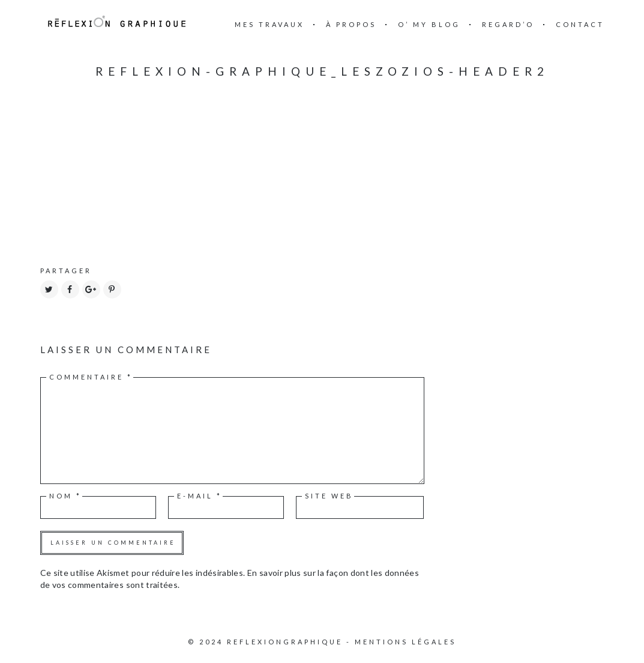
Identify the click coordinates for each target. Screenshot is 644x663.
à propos (351, 24)
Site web (329, 496)
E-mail (200, 496)
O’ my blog (429, 24)
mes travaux (269, 24)
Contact (580, 24)
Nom (65, 496)
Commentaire (91, 377)
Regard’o (508, 24)
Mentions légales (405, 642)
